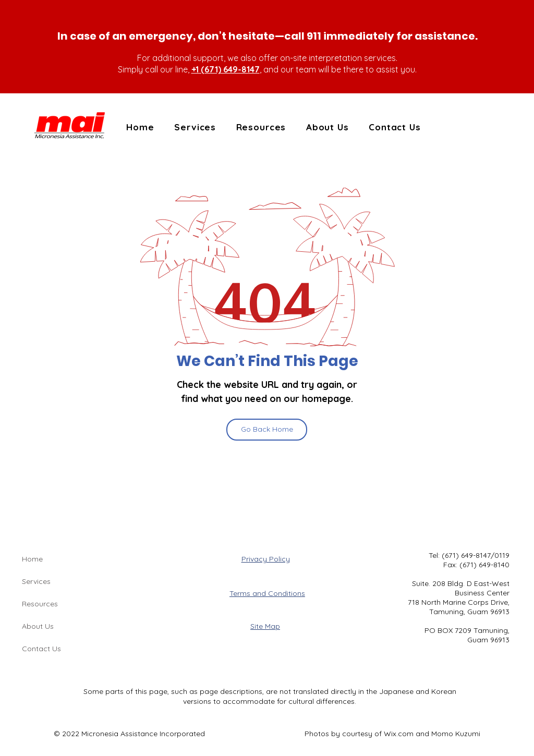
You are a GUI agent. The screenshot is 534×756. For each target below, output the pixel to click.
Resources (40, 604)
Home (32, 559)
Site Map (265, 626)
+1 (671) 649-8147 (226, 69)
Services (36, 581)
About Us (38, 626)
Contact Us (41, 649)
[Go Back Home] (267, 430)
